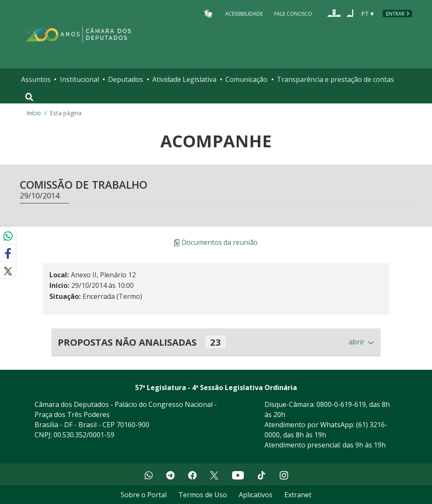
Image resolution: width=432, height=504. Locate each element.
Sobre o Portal (144, 495)
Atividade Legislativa (184, 79)
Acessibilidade (244, 13)
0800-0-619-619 (341, 404)
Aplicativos (256, 495)
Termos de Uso (203, 495)
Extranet (298, 495)
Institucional (80, 79)
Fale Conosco (293, 13)
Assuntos (36, 79)
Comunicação (246, 79)
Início (34, 113)
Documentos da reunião (220, 243)
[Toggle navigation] (29, 97)
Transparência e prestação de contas (335, 79)
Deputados (126, 79)
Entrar (395, 14)
